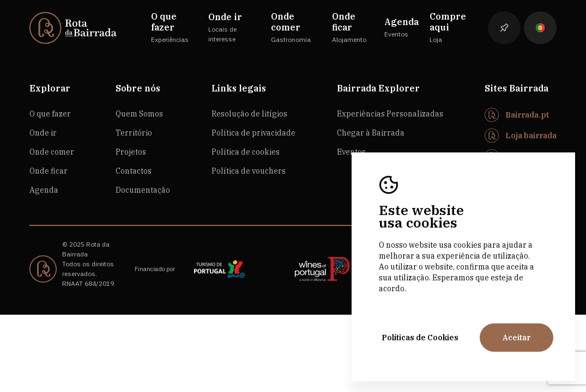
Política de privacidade (253, 133)
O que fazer (50, 114)
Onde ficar (49, 171)
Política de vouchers (249, 171)
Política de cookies (246, 152)
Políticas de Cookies (420, 338)
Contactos (134, 171)
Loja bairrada (531, 136)
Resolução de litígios (249, 114)
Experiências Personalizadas (390, 114)
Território (134, 133)
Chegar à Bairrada (371, 133)
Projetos (131, 152)
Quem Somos (139, 114)
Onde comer (52, 152)
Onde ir (43, 133)
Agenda (44, 190)
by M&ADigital (83, 293)
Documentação (143, 190)
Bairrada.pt (527, 115)
